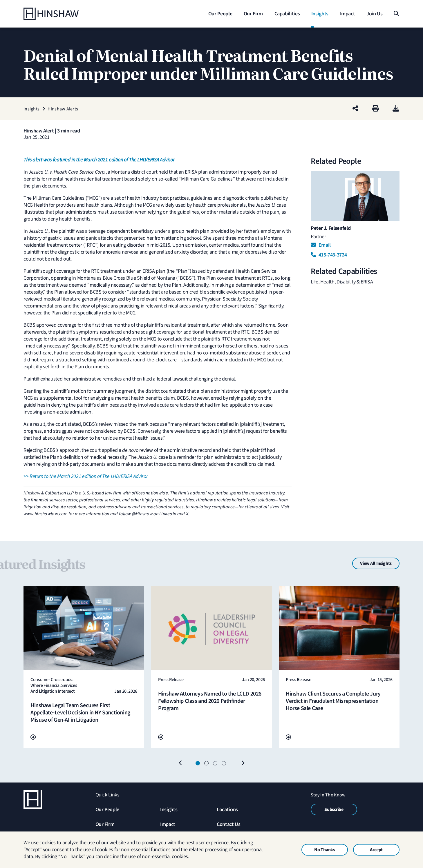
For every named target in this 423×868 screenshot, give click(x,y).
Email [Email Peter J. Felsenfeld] (321, 245)
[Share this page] (355, 109)
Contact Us (228, 824)
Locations (227, 810)
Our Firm (105, 824)
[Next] (243, 763)
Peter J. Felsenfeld (331, 228)
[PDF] (396, 109)
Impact (168, 824)
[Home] (60, 14)
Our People (107, 810)
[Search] (396, 14)
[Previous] (180, 763)
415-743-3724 (329, 255)
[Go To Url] (33, 737)
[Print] (376, 109)
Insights (169, 810)
